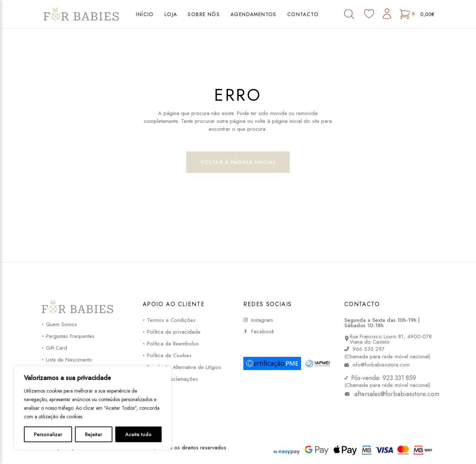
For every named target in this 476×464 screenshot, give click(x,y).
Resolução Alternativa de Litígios (184, 367)
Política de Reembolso (173, 344)
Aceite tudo (138, 434)
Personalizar (48, 434)
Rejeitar (93, 434)
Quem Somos (62, 324)
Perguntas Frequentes (70, 336)
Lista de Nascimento (69, 360)
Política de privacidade (174, 332)
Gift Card (57, 348)
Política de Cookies (169, 355)
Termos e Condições (171, 320)
